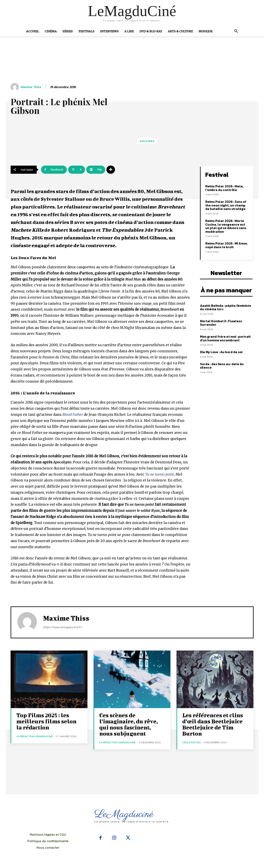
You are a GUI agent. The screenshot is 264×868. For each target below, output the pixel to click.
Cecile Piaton (191, 742)
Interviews (109, 31)
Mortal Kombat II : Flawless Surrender (221, 323)
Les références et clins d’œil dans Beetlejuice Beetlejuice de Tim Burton (213, 724)
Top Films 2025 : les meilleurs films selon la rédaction (46, 721)
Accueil (33, 31)
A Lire (129, 31)
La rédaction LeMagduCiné (34, 736)
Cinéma (51, 31)
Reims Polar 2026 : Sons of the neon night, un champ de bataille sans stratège (226, 205)
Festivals (86, 31)
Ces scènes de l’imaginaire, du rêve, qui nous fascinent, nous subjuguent (129, 724)
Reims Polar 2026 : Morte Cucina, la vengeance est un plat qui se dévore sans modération (226, 226)
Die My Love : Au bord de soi (221, 352)
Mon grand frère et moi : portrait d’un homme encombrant (225, 338)
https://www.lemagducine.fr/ (62, 627)
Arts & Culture (180, 31)
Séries (68, 31)
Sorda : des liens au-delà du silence (222, 366)
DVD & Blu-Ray (151, 31)
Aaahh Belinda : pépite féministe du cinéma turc (226, 307)
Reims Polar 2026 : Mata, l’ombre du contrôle (224, 188)
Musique (205, 31)
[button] (236, 32)
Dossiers (147, 141)
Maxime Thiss (31, 87)
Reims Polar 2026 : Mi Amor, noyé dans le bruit (226, 245)
